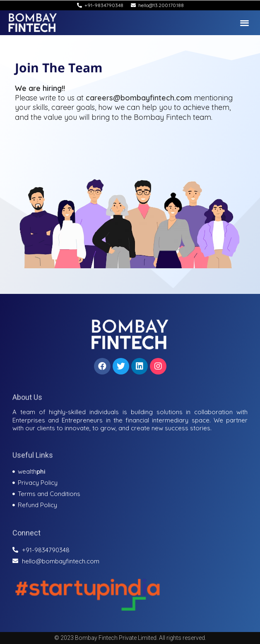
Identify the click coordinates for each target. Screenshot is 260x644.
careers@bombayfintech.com (139, 98)
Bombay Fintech (162, 117)
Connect (26, 537)
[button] (245, 23)
